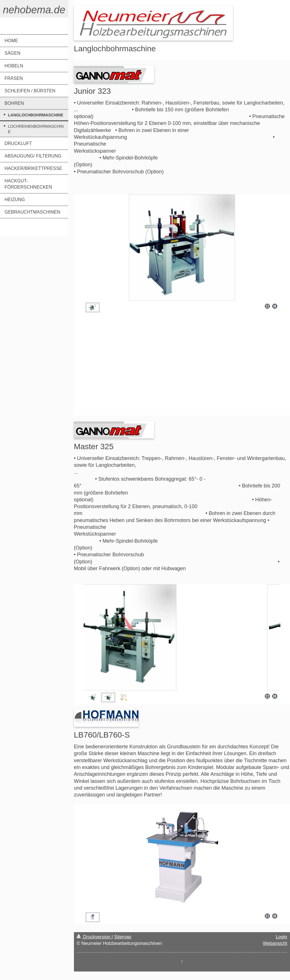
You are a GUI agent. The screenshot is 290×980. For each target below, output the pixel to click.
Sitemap (123, 937)
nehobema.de (34, 10)
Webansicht (275, 943)
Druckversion (94, 937)
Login (282, 937)
